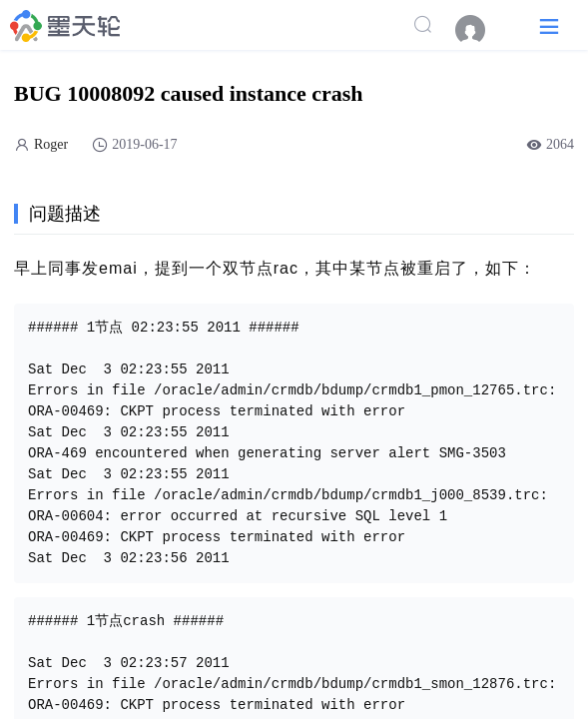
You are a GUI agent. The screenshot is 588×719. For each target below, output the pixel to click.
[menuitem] (480, 30)
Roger (51, 144)
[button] (549, 25)
